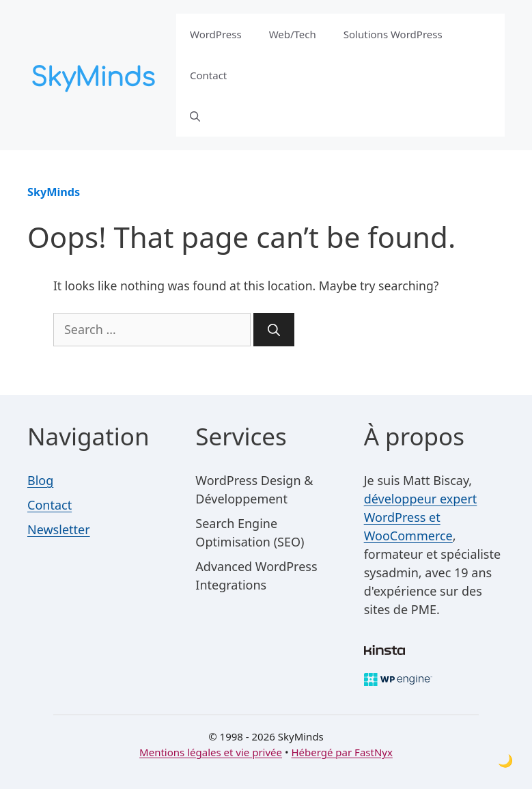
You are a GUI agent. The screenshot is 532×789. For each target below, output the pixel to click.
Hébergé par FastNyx (341, 752)
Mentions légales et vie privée (211, 752)
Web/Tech (293, 34)
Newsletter (59, 529)
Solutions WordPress (393, 34)
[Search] (274, 330)
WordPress (216, 34)
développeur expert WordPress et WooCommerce (421, 517)
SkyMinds (54, 192)
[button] (195, 116)
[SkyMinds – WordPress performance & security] (96, 74)
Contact (208, 75)
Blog (40, 480)
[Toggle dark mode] (505, 761)
